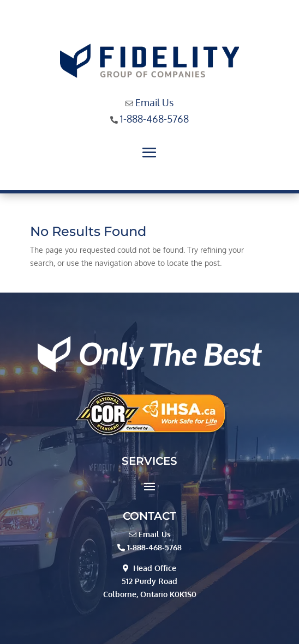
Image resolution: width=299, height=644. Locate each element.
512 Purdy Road (149, 581)
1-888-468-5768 (154, 119)
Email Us (154, 102)
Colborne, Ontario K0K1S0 (150, 594)
